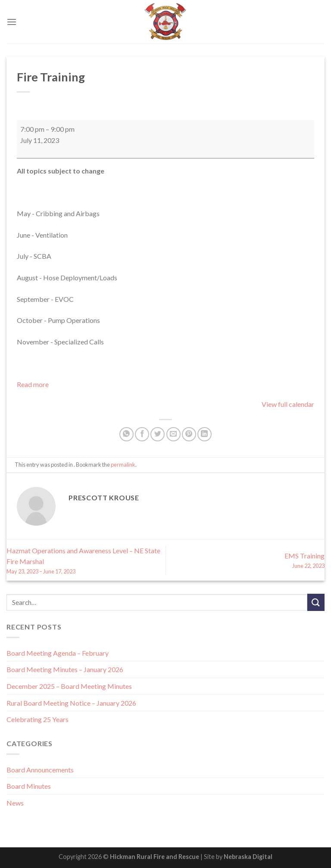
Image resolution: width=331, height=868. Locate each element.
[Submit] (316, 602)
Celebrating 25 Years (37, 719)
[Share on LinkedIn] (205, 434)
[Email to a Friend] (173, 434)
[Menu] (12, 22)
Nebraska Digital (248, 857)
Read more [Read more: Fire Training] (33, 384)
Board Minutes (29, 786)
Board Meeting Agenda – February (58, 653)
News (15, 803)
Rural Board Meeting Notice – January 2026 (71, 703)
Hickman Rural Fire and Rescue (155, 857)
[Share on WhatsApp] (126, 434)
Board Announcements (40, 770)
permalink (123, 465)
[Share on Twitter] (158, 434)
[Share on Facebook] (142, 434)
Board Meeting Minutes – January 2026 (65, 669)
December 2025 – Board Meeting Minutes (69, 686)
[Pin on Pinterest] (189, 434)
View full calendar (288, 404)
